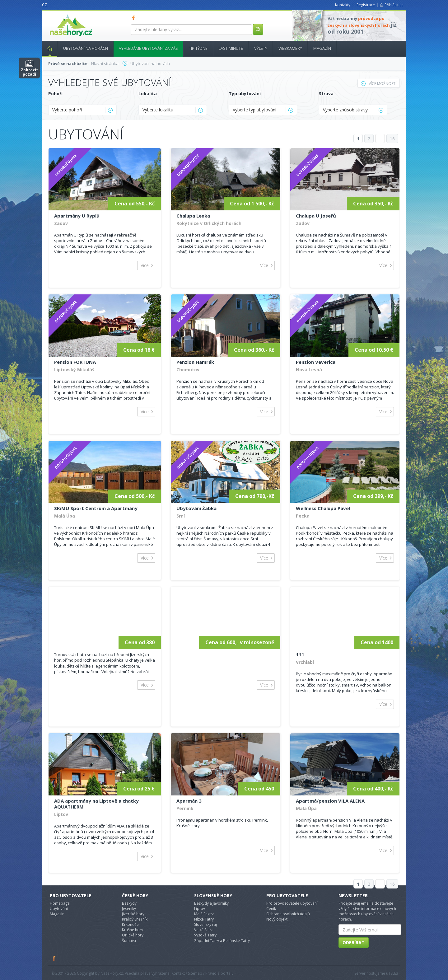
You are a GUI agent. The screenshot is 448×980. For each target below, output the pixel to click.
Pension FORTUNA (75, 362)
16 (392, 139)
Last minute (231, 48)
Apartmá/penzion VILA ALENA (330, 801)
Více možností (379, 84)
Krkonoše (130, 924)
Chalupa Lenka (193, 216)
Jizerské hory (133, 914)
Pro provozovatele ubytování (292, 903)
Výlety (261, 48)
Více (145, 265)
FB (135, 18)
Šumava (129, 941)
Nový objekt (277, 919)
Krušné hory (133, 930)
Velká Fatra (204, 930)
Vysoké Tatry (205, 935)
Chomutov (188, 370)
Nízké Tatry (204, 919)
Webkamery (290, 48)
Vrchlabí (305, 662)
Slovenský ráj (205, 924)
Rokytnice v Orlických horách (209, 223)
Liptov (61, 814)
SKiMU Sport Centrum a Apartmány (96, 508)
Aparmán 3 (189, 801)
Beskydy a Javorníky (211, 903)
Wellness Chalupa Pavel (323, 508)
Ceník (271, 909)
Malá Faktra (204, 914)
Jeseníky (129, 909)
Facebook (54, 958)
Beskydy (129, 903)
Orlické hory (133, 935)
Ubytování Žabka (196, 508)
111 (300, 654)
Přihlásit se (394, 5)
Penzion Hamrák (195, 362)
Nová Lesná (309, 370)
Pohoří (55, 94)
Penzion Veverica (316, 362)
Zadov (61, 223)
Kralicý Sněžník (135, 919)
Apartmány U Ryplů (77, 216)
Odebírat (354, 942)
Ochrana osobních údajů (288, 914)
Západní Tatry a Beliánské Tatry (222, 941)
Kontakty (343, 5)
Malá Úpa (65, 516)
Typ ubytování (245, 94)
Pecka (303, 516)
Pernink (185, 808)
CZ (44, 5)
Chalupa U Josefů (316, 216)
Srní (181, 516)
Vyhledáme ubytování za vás (148, 48)
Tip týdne (198, 48)
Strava (326, 94)
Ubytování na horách (86, 48)
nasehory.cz (60, 14)
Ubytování (59, 909)
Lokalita (148, 94)
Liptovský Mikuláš (74, 370)
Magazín (322, 48)
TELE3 (393, 973)
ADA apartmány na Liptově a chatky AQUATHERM (96, 804)
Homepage (60, 903)
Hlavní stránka (47, 48)
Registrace (366, 5)
